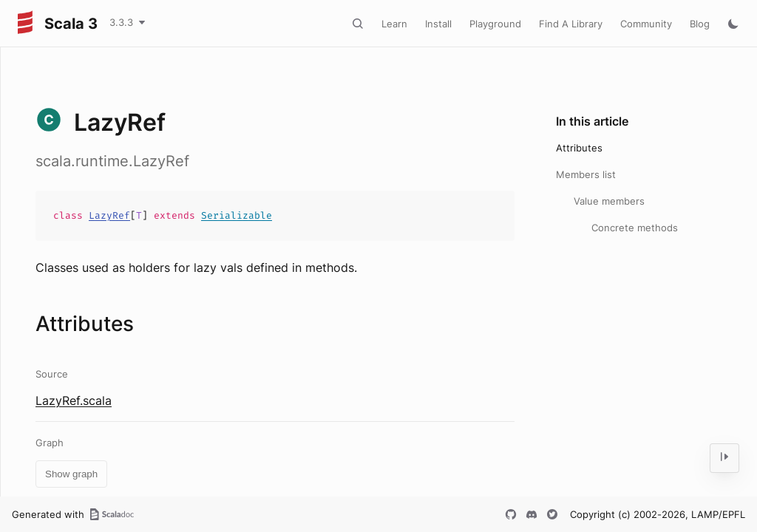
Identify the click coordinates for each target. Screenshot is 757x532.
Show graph (71, 474)
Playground (495, 24)
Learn (394, 24)
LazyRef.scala (74, 400)
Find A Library (571, 24)
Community (646, 24)
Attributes (579, 148)
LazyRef (109, 215)
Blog (700, 24)
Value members (609, 201)
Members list (586, 174)
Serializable (237, 215)
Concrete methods (635, 228)
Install (438, 24)
